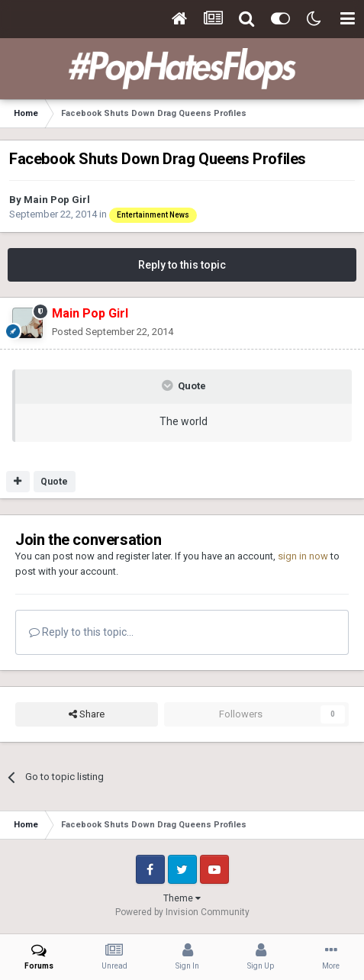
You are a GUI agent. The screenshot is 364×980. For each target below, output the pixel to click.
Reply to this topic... (81, 632)
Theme (182, 898)
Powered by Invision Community (182, 912)
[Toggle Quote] (169, 385)
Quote (54, 482)
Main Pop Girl (57, 200)
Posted (113, 332)
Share (87, 714)
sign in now (303, 556)
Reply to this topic (182, 265)
